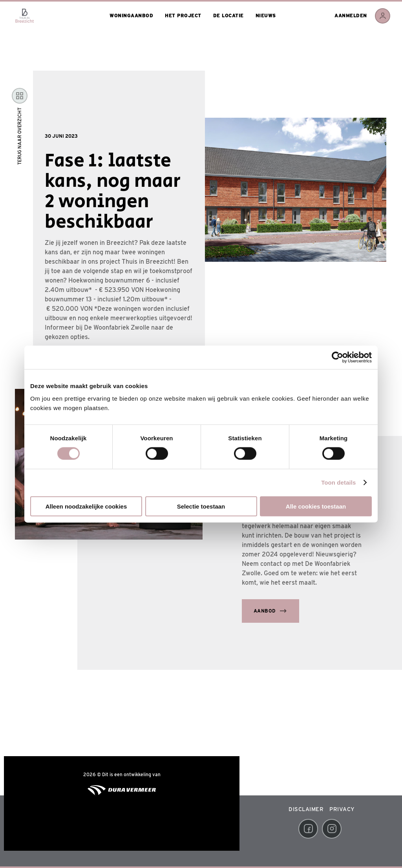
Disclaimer (306, 809)
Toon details (338, 482)
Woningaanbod (131, 15)
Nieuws (266, 15)
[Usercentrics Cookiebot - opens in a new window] (337, 357)
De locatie (228, 15)
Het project (183, 15)
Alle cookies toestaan (316, 506)
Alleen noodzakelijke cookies (86, 506)
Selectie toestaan (201, 506)
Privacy (342, 809)
